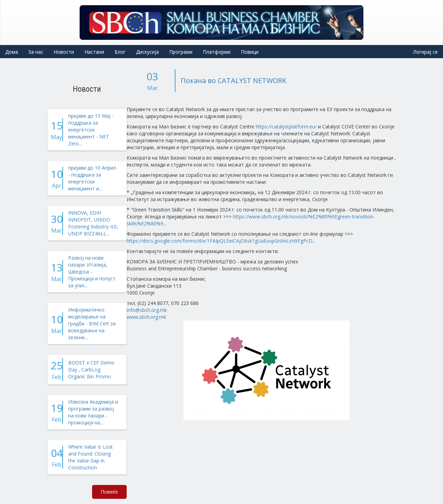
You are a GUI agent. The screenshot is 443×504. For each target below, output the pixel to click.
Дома (12, 52)
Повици (250, 52)
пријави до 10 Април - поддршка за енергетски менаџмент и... (92, 178)
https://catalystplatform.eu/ (286, 127)
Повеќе (109, 492)
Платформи (217, 52)
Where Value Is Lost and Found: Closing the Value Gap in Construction (91, 457)
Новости (64, 52)
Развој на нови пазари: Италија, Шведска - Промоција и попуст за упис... (92, 272)
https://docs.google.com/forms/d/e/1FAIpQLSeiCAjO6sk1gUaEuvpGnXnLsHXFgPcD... (221, 241)
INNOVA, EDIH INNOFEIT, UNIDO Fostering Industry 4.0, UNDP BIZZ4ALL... (93, 223)
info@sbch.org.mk (147, 310)
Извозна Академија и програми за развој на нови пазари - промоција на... (93, 412)
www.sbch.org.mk (146, 317)
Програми (181, 52)
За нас (36, 52)
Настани (94, 52)
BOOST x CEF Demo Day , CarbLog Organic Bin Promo (91, 370)
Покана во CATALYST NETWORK (233, 80)
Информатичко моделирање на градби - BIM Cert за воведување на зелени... (92, 323)
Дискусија (147, 52)
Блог (120, 52)
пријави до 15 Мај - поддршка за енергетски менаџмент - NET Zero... (91, 130)
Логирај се (426, 52)
